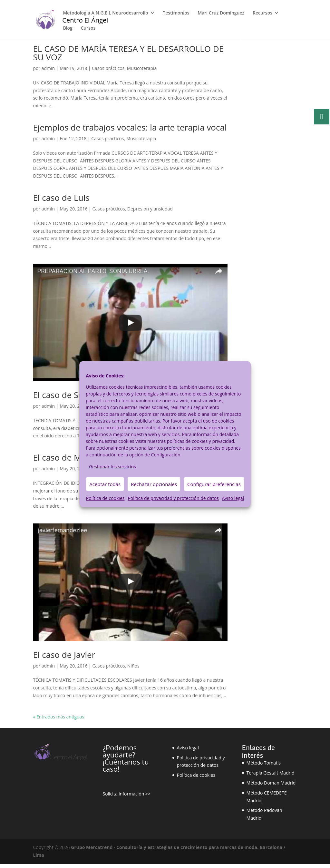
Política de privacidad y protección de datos (173, 498)
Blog (68, 28)
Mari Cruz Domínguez (221, 13)
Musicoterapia (142, 68)
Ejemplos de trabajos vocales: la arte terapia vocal (130, 127)
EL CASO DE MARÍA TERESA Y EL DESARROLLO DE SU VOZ (128, 53)
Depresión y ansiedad (150, 209)
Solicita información (123, 794)
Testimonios (176, 13)
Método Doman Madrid (271, 783)
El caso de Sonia (64, 395)
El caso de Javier (64, 655)
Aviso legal (233, 498)
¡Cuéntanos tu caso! (126, 765)
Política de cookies (105, 498)
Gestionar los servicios (112, 467)
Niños (133, 666)
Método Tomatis (264, 763)
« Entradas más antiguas (58, 717)
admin (48, 68)
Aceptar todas (105, 484)
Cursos (88, 28)
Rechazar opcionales (154, 484)
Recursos (262, 13)
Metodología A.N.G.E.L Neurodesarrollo (105, 13)
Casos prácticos (108, 68)
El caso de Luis (61, 198)
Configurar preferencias (214, 484)
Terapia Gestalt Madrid (271, 773)
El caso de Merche (68, 457)
